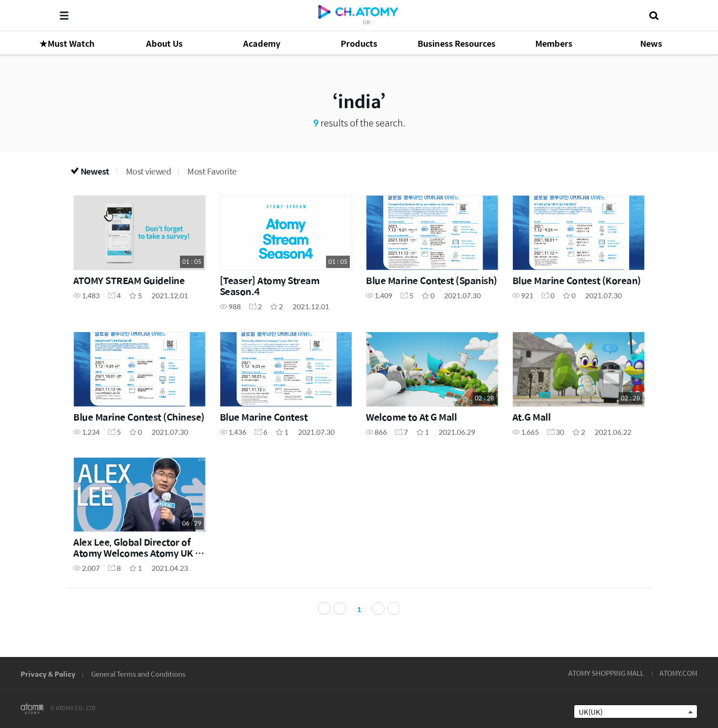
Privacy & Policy (48, 674)
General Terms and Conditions (138, 674)
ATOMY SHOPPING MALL (606, 673)
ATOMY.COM (678, 673)
